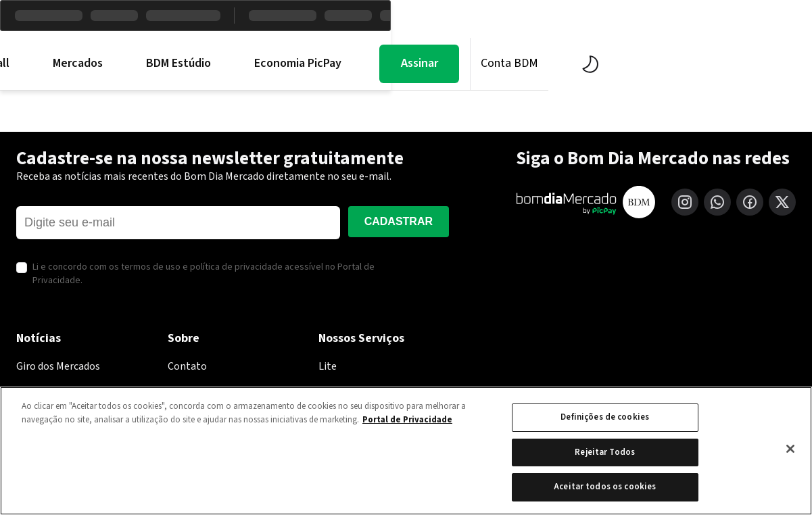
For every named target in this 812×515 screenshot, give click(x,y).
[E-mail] (178, 223)
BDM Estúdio (389, 64)
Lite (328, 366)
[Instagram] (685, 202)
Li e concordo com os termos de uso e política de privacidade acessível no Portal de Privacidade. (204, 274)
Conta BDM (720, 63)
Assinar (630, 63)
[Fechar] (790, 449)
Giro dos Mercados (58, 366)
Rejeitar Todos (605, 452)
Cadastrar (399, 221)
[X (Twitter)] (782, 202)
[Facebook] (750, 202)
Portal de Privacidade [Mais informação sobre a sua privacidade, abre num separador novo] (407, 420)
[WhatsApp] (717, 202)
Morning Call (188, 64)
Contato (187, 366)
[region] (406, 451)
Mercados (289, 64)
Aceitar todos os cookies (605, 487)
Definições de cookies (605, 417)
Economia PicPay (509, 64)
